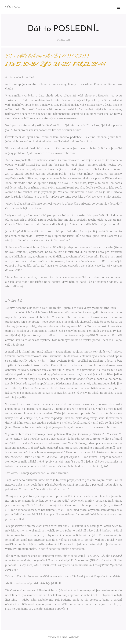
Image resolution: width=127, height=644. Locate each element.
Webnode (74, 637)
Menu (119, 7)
